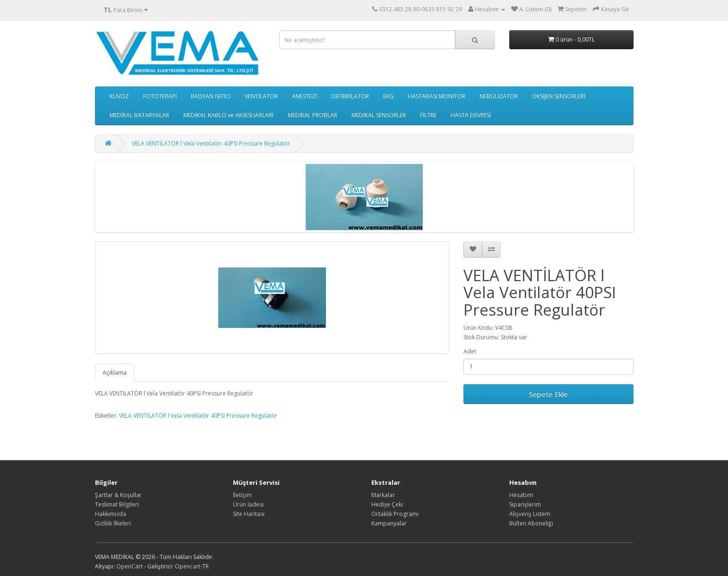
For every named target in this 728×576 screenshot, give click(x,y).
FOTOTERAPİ (160, 96)
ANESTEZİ (304, 96)
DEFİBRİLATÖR (350, 96)
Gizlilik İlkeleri (113, 523)
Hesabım (521, 495)
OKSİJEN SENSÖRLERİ (559, 96)
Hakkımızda (111, 514)
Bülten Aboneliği (531, 523)
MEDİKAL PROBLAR (313, 115)
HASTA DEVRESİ (471, 115)
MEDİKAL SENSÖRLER (379, 115)
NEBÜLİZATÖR (499, 96)
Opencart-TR (192, 566)
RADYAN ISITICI (211, 96)
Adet (470, 351)
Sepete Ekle (548, 394)
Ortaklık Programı (395, 514)
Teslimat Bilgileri (117, 504)
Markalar (383, 495)
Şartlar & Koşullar (118, 495)
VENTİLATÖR (261, 96)
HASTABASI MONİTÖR (437, 96)
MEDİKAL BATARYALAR (139, 115)
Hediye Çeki (387, 504)
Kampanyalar (389, 523)
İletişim (242, 495)
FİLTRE (428, 115)
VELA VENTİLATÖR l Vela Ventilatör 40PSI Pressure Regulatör (211, 143)
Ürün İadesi (248, 504)
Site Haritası (249, 514)
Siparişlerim (525, 504)
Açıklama (115, 373)
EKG (388, 96)
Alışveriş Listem (530, 514)
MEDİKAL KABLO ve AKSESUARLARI (228, 115)
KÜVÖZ (119, 96)
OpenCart (129, 566)
